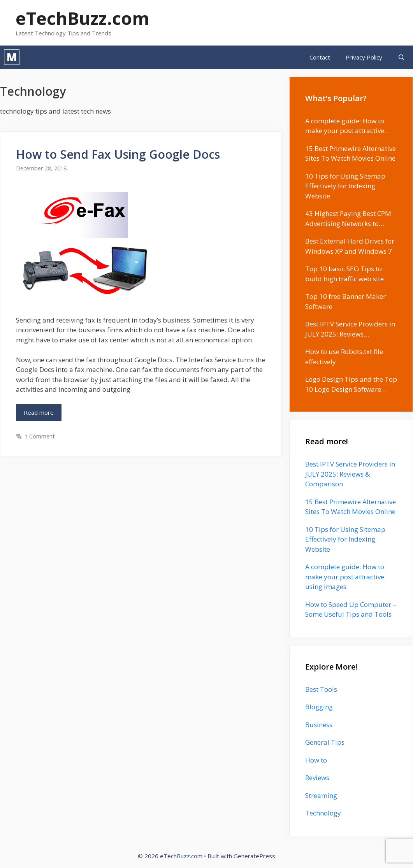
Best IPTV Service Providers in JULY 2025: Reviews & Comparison (350, 474)
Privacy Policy (364, 57)
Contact (320, 57)
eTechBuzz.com (83, 18)
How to (316, 760)
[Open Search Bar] (402, 57)
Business (319, 725)
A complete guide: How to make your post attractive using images (345, 577)
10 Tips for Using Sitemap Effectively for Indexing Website (345, 539)
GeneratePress (254, 856)
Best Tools (321, 689)
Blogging (319, 707)
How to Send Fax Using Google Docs (118, 154)
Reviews (317, 778)
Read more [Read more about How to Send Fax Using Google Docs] (39, 412)
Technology (323, 813)
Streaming (321, 795)
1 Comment (40, 436)
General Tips (325, 742)
